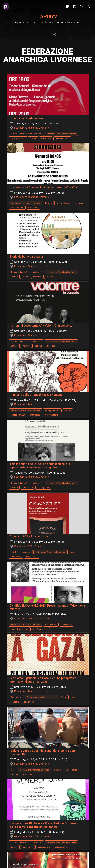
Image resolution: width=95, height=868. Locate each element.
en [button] (82, 6)
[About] (67, 6)
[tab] (40, 35)
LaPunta (47, 16)
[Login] (89, 6)
